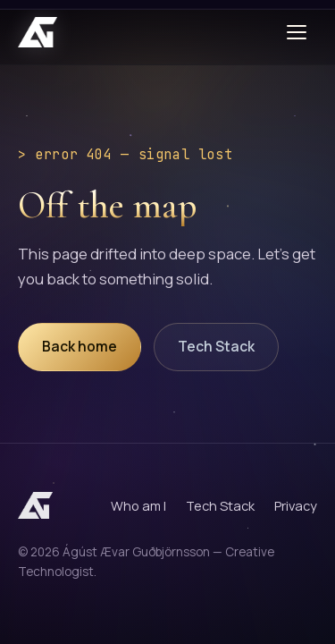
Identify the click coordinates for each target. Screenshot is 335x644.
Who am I (138, 505)
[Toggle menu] (299, 32)
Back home (80, 346)
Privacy (296, 505)
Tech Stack (216, 346)
